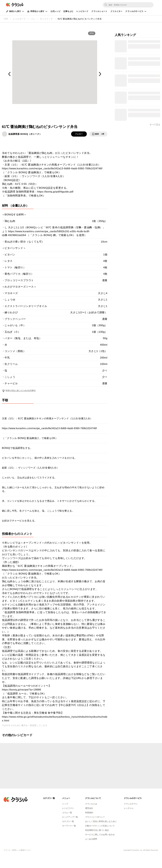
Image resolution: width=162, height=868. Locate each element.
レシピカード (82, 11)
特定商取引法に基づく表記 (97, 830)
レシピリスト (68, 808)
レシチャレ (129, 808)
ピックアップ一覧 (70, 817)
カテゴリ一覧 (68, 821)
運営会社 (89, 808)
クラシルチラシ (131, 804)
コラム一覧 (67, 813)
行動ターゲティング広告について (100, 826)
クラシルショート (99, 11)
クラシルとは (91, 804)
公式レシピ (55, 11)
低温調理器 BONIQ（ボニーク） (25, 134)
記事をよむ (68, 11)
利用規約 (89, 813)
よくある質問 (91, 839)
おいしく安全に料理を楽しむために (101, 821)
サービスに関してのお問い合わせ (100, 835)
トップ (65, 804)
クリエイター (116, 11)
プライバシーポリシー (95, 817)
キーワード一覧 (69, 826)
